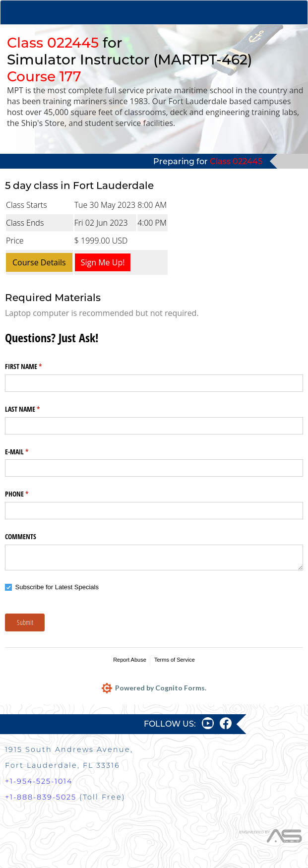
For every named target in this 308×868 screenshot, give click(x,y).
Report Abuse (130, 660)
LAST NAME (34, 409)
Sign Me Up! (103, 262)
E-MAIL (28, 452)
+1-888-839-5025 (41, 797)
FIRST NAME (35, 367)
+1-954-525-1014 (39, 781)
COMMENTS (21, 536)
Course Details (39, 262)
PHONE (28, 494)
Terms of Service (175, 660)
